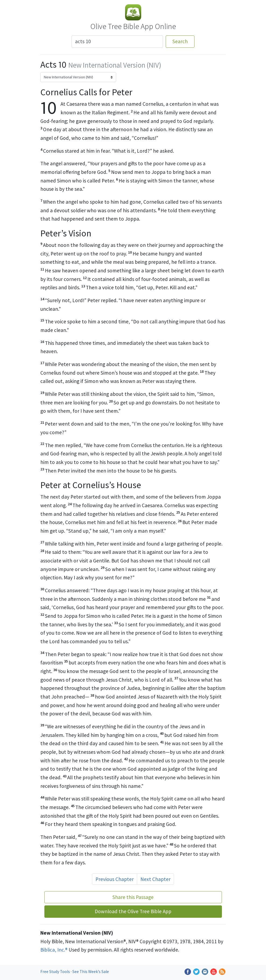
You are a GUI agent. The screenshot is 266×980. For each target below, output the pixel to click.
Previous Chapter (115, 879)
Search (180, 41)
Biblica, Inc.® (54, 950)
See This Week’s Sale (91, 972)
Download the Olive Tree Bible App (133, 911)
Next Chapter (155, 879)
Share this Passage (133, 897)
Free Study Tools (56, 972)
